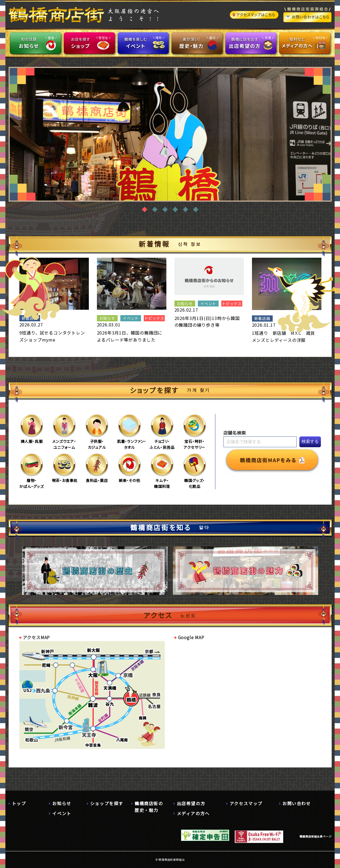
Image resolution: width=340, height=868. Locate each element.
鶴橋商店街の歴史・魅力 (149, 807)
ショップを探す (107, 803)
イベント (62, 813)
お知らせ (62, 803)
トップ (19, 803)
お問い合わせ (297, 803)
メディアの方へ (193, 813)
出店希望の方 (191, 803)
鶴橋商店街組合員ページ (316, 836)
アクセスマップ (246, 803)
